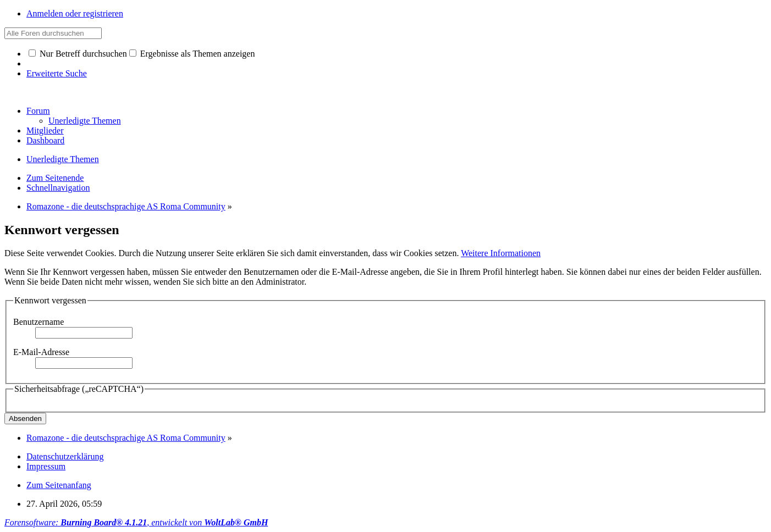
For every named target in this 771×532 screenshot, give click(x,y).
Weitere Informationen (501, 253)
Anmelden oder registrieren (75, 13)
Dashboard (45, 140)
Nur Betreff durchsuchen (78, 54)
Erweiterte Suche (57, 73)
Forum (38, 111)
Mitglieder (45, 131)
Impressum (46, 466)
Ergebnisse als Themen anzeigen (192, 54)
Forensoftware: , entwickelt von (136, 522)
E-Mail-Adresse (41, 352)
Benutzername (38, 322)
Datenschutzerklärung (65, 456)
